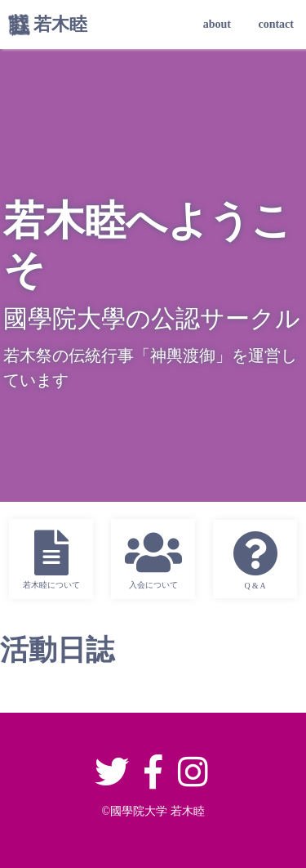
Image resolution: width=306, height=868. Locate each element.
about (217, 24)
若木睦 (60, 24)
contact (276, 24)
